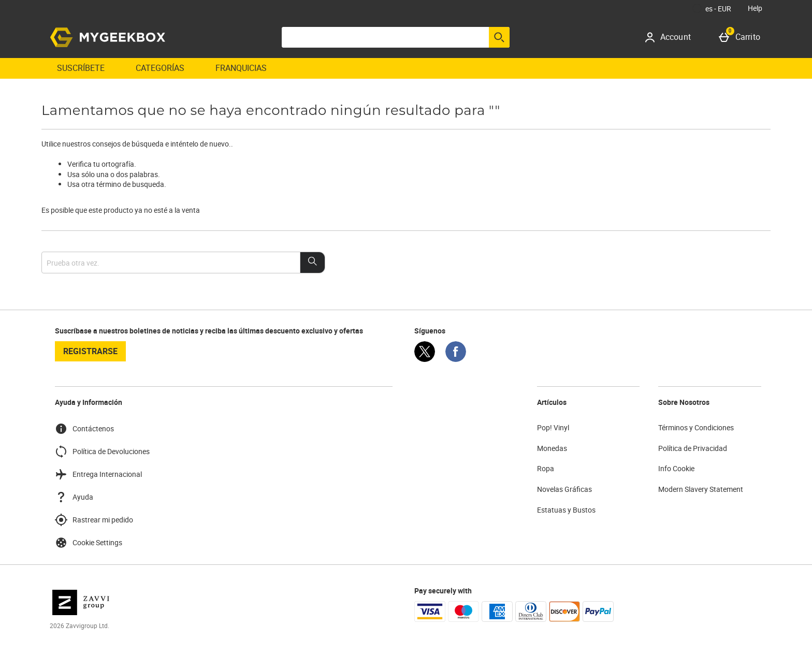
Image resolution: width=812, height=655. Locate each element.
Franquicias (241, 68)
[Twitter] (425, 359)
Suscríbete (81, 68)
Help (755, 8)
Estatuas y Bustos (566, 510)
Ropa (546, 468)
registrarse (90, 351)
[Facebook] (456, 359)
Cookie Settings (89, 543)
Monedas (552, 448)
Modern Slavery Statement (701, 489)
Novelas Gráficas (564, 489)
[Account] (671, 37)
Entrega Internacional (98, 474)
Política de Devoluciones (102, 452)
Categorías (160, 68)
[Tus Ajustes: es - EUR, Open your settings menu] (712, 8)
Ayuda (74, 497)
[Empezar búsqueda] (499, 37)
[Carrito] (742, 37)
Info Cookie (676, 468)
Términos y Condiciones (696, 427)
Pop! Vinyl (553, 427)
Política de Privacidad (693, 448)
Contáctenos (84, 429)
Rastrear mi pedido (94, 520)
